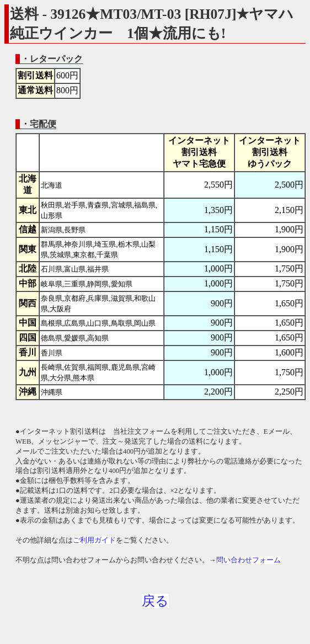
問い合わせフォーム (248, 560)
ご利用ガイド (94, 540)
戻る (155, 601)
